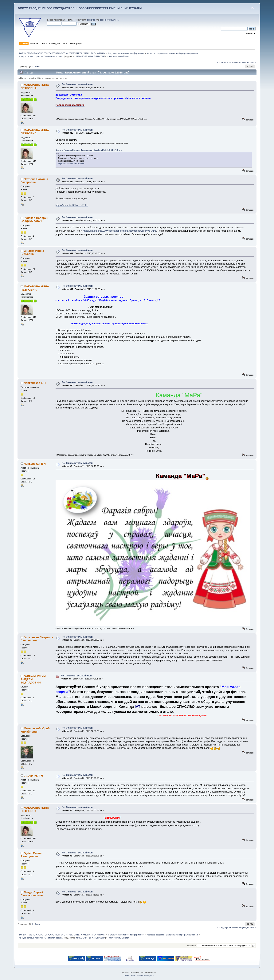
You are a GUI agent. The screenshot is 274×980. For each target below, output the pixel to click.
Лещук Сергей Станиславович (32, 894)
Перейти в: (192, 946)
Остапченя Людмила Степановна (37, 639)
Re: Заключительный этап (77, 84)
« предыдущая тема (227, 62)
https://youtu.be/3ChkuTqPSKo (71, 164)
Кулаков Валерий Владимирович (34, 219)
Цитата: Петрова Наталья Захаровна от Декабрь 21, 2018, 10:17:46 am (89, 150)
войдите (91, 20)
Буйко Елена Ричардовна (31, 855)
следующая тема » (247, 62)
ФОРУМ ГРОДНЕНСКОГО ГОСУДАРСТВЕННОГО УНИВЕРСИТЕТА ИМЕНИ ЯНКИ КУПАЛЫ (80, 8)
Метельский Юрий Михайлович (35, 730)
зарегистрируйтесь (109, 20)
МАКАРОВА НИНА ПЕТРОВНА (91, 56)
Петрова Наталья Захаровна (34, 181)
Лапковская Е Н (35, 383)
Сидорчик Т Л (33, 775)
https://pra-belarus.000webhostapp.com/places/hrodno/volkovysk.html (120, 231)
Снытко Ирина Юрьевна (32, 252)
